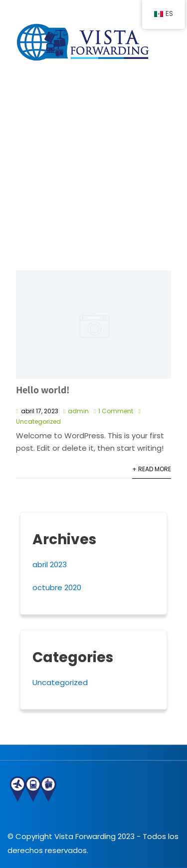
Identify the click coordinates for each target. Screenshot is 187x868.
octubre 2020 (57, 587)
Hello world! (43, 390)
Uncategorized (38, 422)
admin (78, 411)
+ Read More (152, 469)
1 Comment (116, 411)
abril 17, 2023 (40, 411)
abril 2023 (50, 564)
